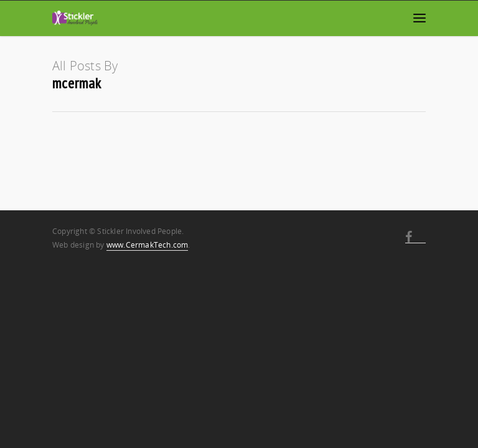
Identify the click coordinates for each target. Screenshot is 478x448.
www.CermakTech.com (148, 245)
